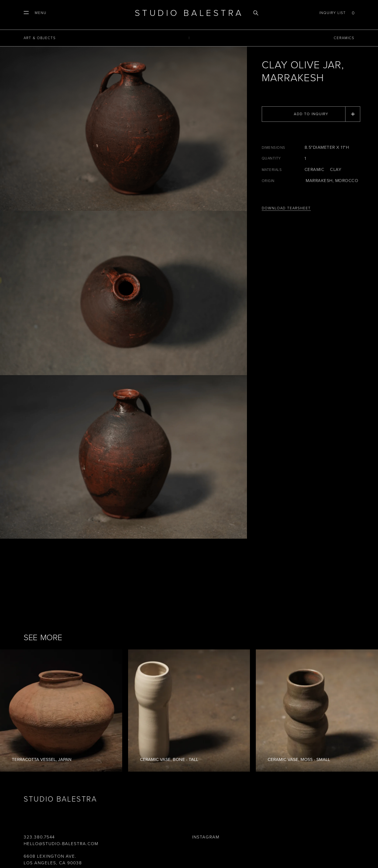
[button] (35, 13)
